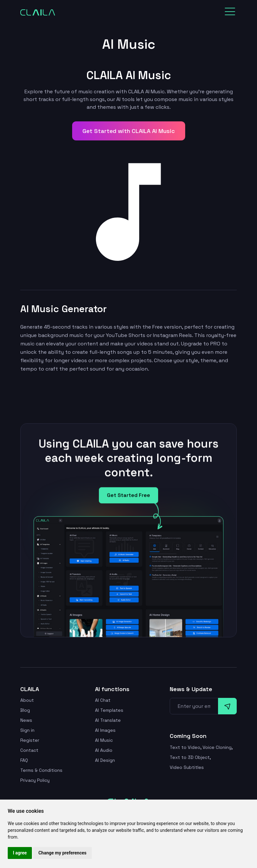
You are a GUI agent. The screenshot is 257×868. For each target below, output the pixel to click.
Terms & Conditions (41, 770)
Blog (25, 710)
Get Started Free (128, 498)
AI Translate (108, 720)
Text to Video (185, 747)
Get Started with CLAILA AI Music (129, 131)
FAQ (24, 760)
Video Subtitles (187, 767)
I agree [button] (20, 853)
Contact (29, 750)
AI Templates (109, 710)
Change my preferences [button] (62, 853)
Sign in (27, 730)
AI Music (104, 740)
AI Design (105, 760)
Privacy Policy (35, 780)
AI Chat (103, 700)
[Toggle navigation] (230, 12)
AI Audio (104, 750)
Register (30, 740)
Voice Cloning (217, 747)
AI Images (105, 730)
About (27, 700)
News (26, 720)
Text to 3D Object (190, 757)
